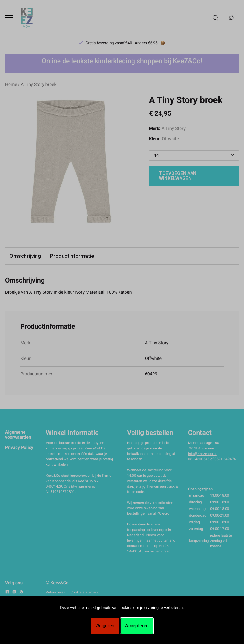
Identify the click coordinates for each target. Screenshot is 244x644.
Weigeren (105, 626)
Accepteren (137, 626)
